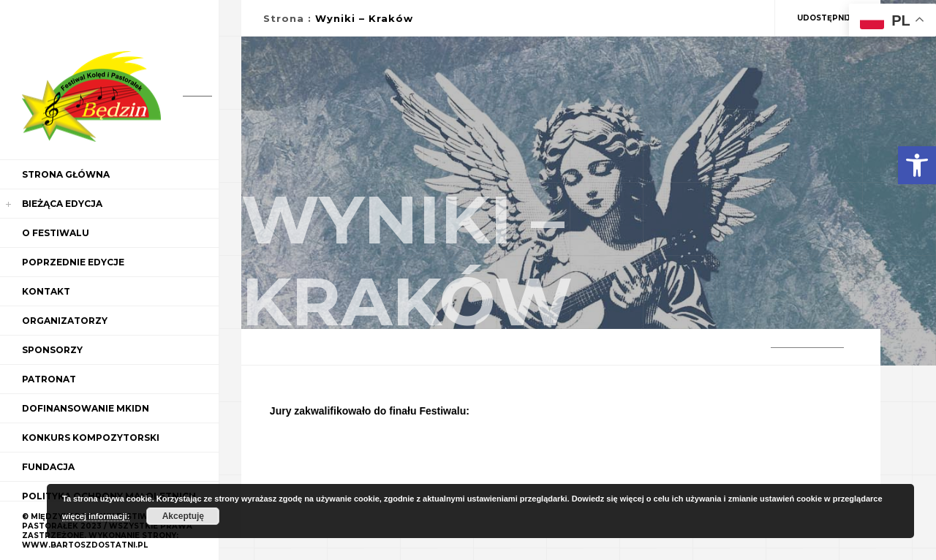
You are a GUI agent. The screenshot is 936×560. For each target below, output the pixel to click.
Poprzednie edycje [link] (73, 262)
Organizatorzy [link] (65, 321)
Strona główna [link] (66, 174)
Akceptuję (183, 516)
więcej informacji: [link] (96, 516)
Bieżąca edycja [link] (62, 204)
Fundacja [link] (48, 467)
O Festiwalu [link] (56, 233)
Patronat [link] (49, 379)
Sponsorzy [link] (52, 350)
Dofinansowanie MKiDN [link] (86, 408)
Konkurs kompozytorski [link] (91, 438)
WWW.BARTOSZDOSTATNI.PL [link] (85, 545)
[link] (917, 165)
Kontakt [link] (46, 291)
